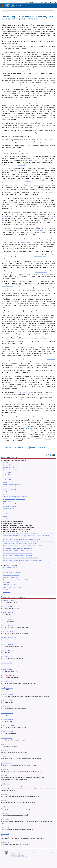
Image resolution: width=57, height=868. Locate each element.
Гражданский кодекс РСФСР (11, 572)
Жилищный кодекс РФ (10, 487)
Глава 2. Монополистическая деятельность (15, 12)
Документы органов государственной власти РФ (17, 530)
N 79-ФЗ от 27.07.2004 (7, 625)
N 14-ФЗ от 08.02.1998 (7, 688)
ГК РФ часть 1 (7, 472)
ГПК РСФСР (6, 570)
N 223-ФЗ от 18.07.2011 (7, 694)
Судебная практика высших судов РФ (14, 521)
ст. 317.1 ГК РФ (5, 751)
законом (28, 181)
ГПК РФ (5, 482)
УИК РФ (5, 514)
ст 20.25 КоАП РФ (6, 763)
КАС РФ (5, 492)
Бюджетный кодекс (9, 465)
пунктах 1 (34, 161)
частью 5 (23, 392)
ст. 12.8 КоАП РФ (6, 784)
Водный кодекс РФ (9, 467)
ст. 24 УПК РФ (5, 819)
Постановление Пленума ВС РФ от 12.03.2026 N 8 (17, 555)
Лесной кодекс (7, 501)
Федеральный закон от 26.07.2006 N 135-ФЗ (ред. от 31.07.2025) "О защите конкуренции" (29, 10)
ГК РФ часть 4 (7, 479)
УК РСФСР (6, 590)
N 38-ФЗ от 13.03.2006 (7, 650)
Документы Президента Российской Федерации (17, 525)
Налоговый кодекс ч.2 (9, 506)
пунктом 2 (51, 212)
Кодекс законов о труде (10, 585)
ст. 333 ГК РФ (5, 744)
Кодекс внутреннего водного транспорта (15, 496)
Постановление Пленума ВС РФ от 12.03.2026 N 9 (17, 551)
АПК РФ (5, 462)
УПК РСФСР (6, 592)
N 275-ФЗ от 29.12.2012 (7, 632)
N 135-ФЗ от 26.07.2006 (7, 675)
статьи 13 (22, 165)
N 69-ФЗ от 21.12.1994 (7, 607)
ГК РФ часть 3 (7, 477)
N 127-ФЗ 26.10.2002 (7, 707)
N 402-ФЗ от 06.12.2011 (7, 669)
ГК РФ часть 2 (7, 475)
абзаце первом (40, 230)
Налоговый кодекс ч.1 (9, 504)
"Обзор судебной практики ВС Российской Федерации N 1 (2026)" (23, 546)
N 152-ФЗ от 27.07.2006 (7, 713)
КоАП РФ (6, 494)
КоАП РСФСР (7, 582)
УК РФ (5, 516)
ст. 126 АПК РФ (5, 828)
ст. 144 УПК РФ (5, 807)
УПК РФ (5, 518)
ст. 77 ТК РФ (5, 801)
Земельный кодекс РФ (10, 489)
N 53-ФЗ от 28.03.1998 (7, 732)
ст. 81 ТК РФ (5, 769)
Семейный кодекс (8, 509)
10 (49, 161)
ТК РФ (5, 511)
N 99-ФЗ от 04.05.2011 (7, 682)
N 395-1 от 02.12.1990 (7, 738)
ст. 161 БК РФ (5, 794)
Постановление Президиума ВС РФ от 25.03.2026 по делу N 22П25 (22, 539)
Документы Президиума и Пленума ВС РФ (16, 532)
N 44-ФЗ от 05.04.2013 (7, 719)
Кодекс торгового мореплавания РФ (14, 499)
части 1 (36, 159)
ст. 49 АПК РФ (5, 834)
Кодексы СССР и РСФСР (10, 566)
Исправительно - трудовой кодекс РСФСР (15, 580)
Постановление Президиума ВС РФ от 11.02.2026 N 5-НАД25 (21, 558)
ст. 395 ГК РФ (5, 757)
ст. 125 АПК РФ (5, 842)
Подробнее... (52, 563)
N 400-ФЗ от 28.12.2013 (7, 600)
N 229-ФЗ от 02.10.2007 (8, 725)
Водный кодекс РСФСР (10, 568)
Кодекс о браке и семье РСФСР (12, 587)
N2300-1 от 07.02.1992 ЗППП (9, 638)
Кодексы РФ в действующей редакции (14, 460)
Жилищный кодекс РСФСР (11, 575)
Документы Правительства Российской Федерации (18, 527)
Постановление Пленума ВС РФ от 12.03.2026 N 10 (18, 553)
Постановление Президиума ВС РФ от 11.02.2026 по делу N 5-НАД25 (23, 560)
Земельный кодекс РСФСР (11, 577)
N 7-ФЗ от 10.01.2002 (7, 657)
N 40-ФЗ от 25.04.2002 (7, 613)
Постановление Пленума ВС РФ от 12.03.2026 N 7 (17, 548)
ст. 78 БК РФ (5, 776)
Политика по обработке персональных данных (19, 856)
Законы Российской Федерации (12, 523)
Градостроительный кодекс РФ (12, 484)
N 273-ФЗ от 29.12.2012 (7, 619)
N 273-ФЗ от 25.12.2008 (8, 644)
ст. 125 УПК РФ (5, 813)
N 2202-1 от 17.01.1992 (7, 700)
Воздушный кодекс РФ (10, 470)
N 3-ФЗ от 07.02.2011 (7, 663)
